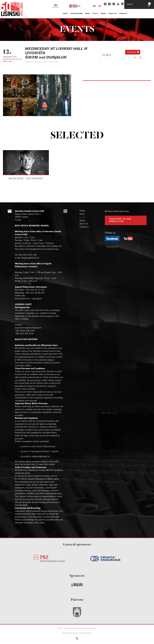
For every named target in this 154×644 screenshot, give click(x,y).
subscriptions (76, 14)
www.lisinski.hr (35, 377)
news (87, 14)
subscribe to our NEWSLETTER (120, 220)
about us (112, 14)
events (95, 14)
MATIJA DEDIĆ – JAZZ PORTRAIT (26, 179)
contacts (123, 14)
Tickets (133, 52)
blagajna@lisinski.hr (30, 258)
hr (94, 6)
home (65, 14)
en (100, 6)
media (103, 14)
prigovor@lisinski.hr (41, 457)
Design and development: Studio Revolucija (77, 633)
